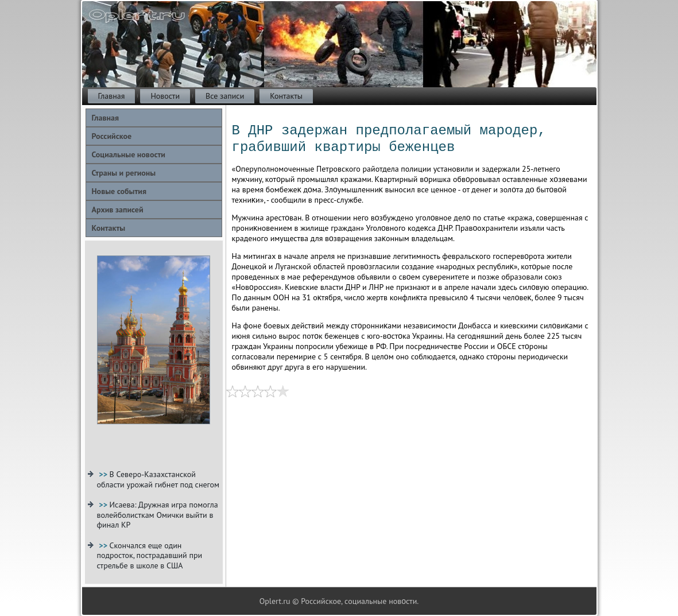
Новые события (119, 191)
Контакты (286, 96)
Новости (165, 96)
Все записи (225, 96)
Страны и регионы (124, 173)
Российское (112, 136)
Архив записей (118, 210)
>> (104, 474)
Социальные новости (129, 154)
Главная (112, 96)
